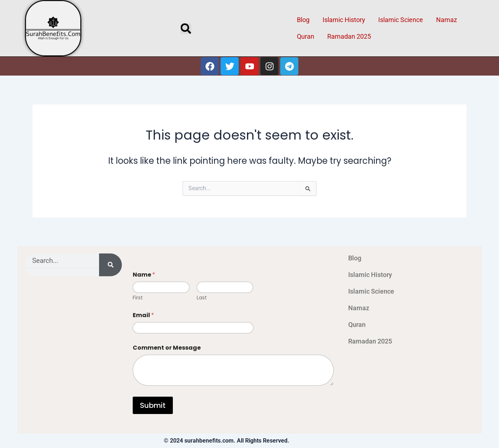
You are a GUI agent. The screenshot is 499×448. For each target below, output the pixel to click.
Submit (153, 405)
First (138, 298)
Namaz (447, 20)
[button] (186, 29)
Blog (303, 20)
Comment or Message (167, 348)
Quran (306, 36)
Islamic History (344, 20)
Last (202, 298)
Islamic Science (401, 20)
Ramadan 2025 (349, 36)
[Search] (110, 265)
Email (143, 315)
